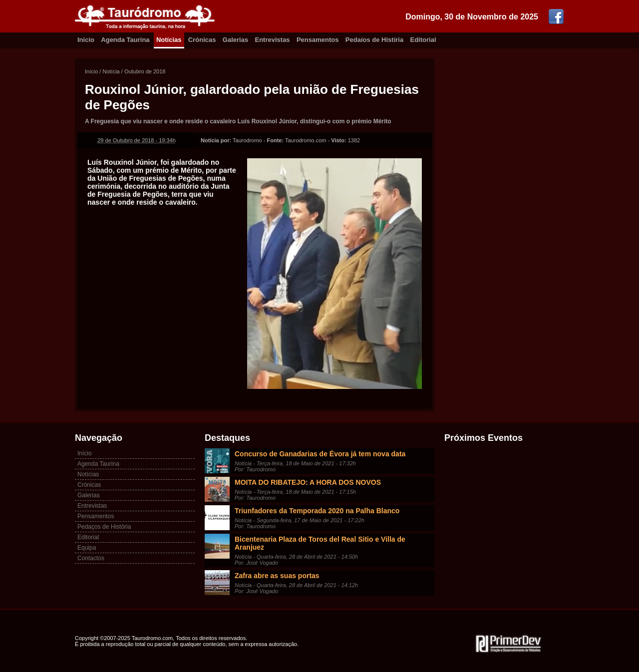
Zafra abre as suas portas (277, 576)
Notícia (111, 71)
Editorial (423, 40)
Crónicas (202, 40)
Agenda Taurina (125, 40)
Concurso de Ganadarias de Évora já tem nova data (320, 454)
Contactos (91, 558)
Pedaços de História (104, 527)
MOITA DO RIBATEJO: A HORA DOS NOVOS (308, 482)
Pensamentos (318, 40)
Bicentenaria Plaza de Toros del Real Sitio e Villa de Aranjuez (320, 543)
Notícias (169, 40)
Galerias (235, 40)
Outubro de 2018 (145, 71)
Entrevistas (273, 40)
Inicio (86, 40)
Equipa (87, 548)
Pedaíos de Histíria (374, 40)
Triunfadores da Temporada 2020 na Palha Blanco (317, 511)
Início (91, 71)
